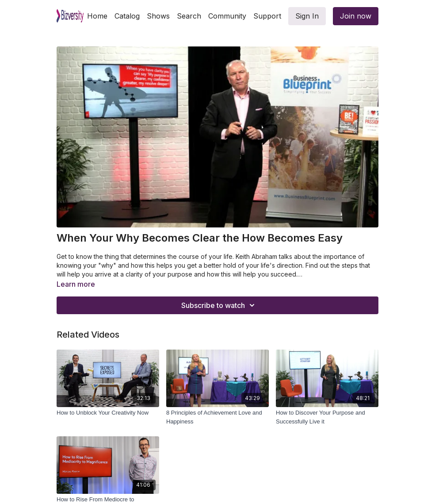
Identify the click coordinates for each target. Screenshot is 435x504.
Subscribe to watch (219, 305)
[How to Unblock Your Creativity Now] (108, 413)
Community (227, 16)
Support (267, 16)
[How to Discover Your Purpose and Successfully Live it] (327, 417)
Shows (158, 16)
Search (189, 16)
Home (97, 16)
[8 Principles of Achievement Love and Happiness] (217, 417)
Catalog (127, 16)
